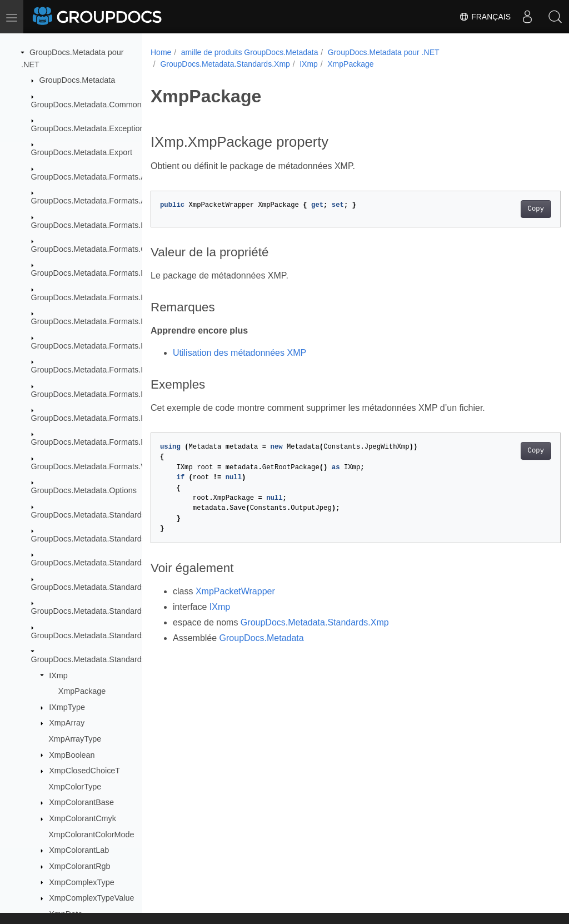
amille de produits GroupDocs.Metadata (250, 52)
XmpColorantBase (81, 802)
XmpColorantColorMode (91, 834)
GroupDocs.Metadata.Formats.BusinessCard (111, 225)
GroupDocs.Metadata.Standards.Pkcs (98, 611)
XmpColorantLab (79, 850)
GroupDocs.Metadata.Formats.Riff (92, 442)
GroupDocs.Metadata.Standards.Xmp (98, 659)
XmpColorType (75, 787)
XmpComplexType (82, 882)
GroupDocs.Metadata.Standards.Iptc (96, 587)
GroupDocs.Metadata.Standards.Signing (103, 635)
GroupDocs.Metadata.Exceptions (90, 128)
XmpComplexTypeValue (91, 898)
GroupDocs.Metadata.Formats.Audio (96, 201)
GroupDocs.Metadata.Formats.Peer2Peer (105, 418)
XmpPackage (82, 691)
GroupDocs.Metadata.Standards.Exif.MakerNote (117, 563)
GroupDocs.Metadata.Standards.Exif (96, 539)
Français (485, 17)
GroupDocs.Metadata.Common (86, 105)
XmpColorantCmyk (83, 818)
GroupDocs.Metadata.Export (82, 152)
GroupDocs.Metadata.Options (84, 490)
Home (161, 52)
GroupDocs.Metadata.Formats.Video (96, 466)
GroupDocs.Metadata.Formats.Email (96, 321)
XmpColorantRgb (79, 866)
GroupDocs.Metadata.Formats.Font (94, 346)
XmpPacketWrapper (235, 591)
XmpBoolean (72, 755)
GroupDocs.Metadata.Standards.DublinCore (109, 515)
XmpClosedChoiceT (84, 771)
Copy (507, 209)
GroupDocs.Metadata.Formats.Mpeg (96, 394)
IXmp (58, 675)
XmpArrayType (75, 739)
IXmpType (67, 707)
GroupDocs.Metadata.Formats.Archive (99, 177)
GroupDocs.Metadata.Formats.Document (104, 273)
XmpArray (67, 723)
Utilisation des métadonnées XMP (239, 353)
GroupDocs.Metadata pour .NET (384, 52)
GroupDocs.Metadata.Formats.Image (97, 370)
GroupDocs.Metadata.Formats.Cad (93, 249)
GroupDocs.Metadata (78, 80)
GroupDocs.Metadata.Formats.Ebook (97, 297)
